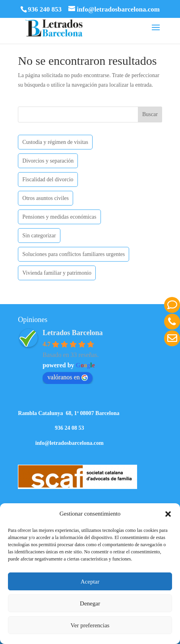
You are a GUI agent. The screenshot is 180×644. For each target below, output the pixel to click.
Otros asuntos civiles (45, 198)
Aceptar (90, 582)
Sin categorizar (39, 236)
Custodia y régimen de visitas (55, 142)
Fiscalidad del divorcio (48, 179)
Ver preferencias (90, 625)
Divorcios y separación (48, 161)
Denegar (90, 603)
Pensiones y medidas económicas (59, 217)
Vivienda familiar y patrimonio (57, 273)
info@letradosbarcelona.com (70, 443)
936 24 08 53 (70, 428)
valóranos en (67, 377)
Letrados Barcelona (73, 333)
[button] (168, 514)
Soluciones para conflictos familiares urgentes (74, 254)
